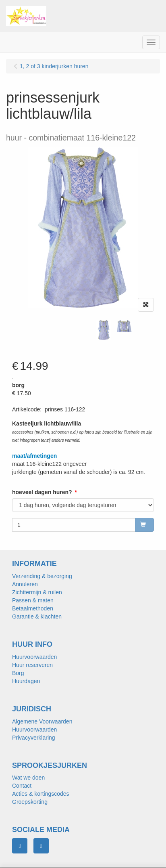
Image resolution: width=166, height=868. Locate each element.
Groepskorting (30, 802)
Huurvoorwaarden (34, 657)
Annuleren (25, 584)
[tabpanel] (104, 330)
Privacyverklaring (34, 738)
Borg (18, 673)
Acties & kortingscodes (41, 794)
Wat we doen (28, 778)
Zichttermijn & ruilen (37, 592)
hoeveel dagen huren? (42, 492)
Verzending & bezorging (42, 576)
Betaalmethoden (33, 608)
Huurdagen (26, 681)
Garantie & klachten (37, 616)
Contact (22, 786)
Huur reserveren (32, 665)
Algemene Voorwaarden (42, 721)
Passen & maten (33, 600)
